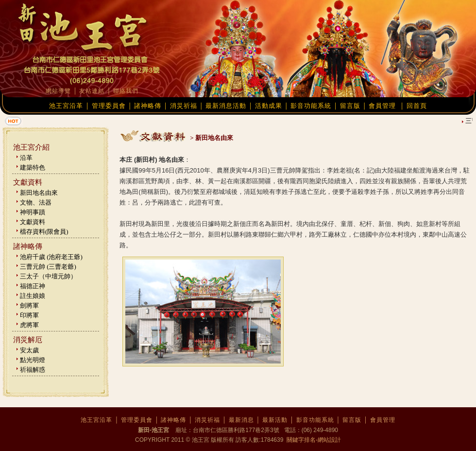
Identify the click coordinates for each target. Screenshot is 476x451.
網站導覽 (58, 91)
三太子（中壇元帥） (48, 276)
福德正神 (33, 286)
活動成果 (269, 106)
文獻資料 (33, 222)
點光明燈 (33, 360)
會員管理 (382, 106)
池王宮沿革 (66, 106)
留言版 (350, 106)
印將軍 (29, 315)
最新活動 (275, 420)
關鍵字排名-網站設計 (313, 440)
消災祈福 (184, 106)
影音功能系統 (311, 106)
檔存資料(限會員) (44, 232)
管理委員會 (109, 106)
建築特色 (33, 167)
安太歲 (29, 350)
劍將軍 (29, 305)
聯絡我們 (126, 91)
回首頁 (417, 106)
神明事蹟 (33, 212)
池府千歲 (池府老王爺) (51, 257)
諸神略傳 (148, 106)
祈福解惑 (33, 370)
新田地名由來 (39, 193)
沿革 (26, 158)
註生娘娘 (33, 296)
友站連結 (92, 91)
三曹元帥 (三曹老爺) (48, 267)
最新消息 (241, 420)
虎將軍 (29, 325)
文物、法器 (36, 202)
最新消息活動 (226, 106)
